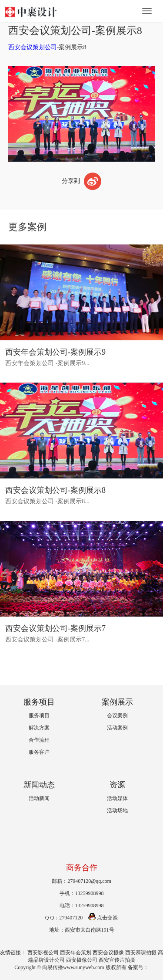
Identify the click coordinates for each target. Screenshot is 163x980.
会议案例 (117, 716)
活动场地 (117, 810)
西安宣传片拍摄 (117, 960)
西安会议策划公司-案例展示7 (55, 628)
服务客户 (39, 752)
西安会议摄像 (108, 953)
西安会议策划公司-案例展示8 (55, 490)
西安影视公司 (43, 953)
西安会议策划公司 (33, 47)
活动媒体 (117, 798)
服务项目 (39, 716)
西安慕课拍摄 (141, 953)
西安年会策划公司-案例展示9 (55, 352)
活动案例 (117, 728)
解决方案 (39, 728)
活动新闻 (39, 798)
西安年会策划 (76, 953)
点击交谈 (103, 918)
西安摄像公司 (82, 960)
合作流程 (39, 740)
